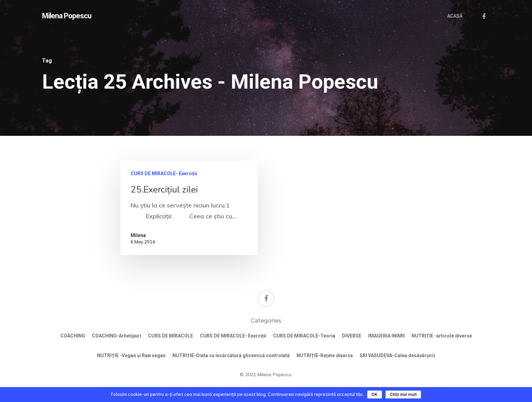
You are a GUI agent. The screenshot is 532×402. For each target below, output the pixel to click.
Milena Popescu (67, 16)
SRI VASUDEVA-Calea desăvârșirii (397, 355)
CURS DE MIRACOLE (170, 336)
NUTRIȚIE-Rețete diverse (325, 355)
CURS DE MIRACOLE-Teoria (304, 336)
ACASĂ (455, 16)
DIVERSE (352, 336)
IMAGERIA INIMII (386, 336)
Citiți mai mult (403, 395)
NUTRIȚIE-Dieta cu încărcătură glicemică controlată (231, 355)
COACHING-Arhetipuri (117, 336)
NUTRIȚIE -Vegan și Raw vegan (131, 355)
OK (375, 395)
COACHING (73, 336)
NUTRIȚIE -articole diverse (442, 336)
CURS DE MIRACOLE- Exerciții (164, 173)
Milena (138, 235)
